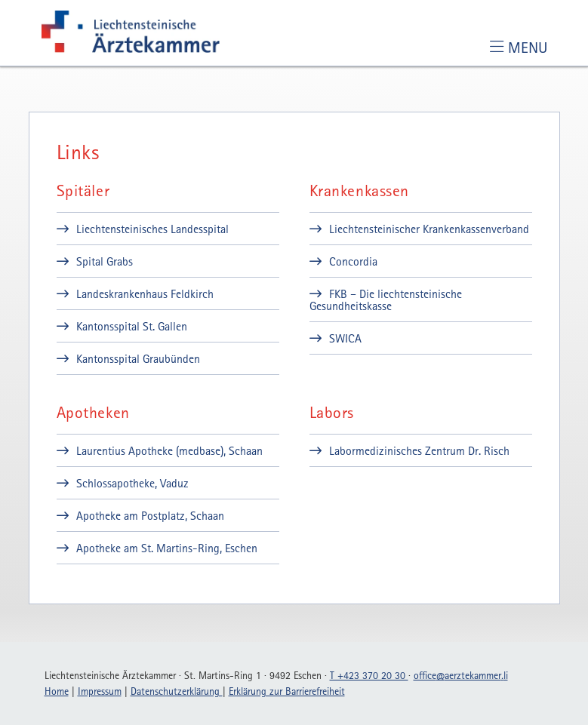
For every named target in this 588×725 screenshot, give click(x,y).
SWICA (345, 338)
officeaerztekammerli (461, 675)
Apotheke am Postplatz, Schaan (150, 515)
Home (57, 691)
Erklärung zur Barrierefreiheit (287, 691)
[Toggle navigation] (518, 47)
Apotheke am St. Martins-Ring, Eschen (167, 548)
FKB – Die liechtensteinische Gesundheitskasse (386, 300)
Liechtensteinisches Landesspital (152, 229)
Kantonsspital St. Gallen (132, 326)
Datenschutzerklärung (177, 691)
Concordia (353, 261)
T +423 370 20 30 (369, 675)
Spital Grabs (105, 261)
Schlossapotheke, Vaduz (132, 483)
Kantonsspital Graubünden (138, 358)
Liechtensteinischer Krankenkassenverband (429, 229)
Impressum (100, 691)
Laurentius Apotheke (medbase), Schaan (169, 450)
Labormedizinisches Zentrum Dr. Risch (419, 450)
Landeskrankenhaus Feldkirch (145, 293)
